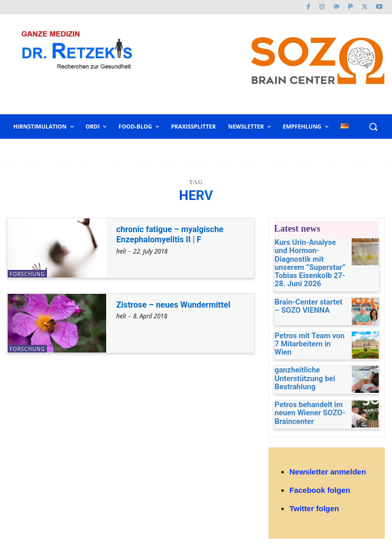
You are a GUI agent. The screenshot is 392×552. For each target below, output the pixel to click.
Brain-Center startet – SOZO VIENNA (305, 291)
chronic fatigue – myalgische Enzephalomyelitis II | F (176, 234)
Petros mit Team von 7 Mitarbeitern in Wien (305, 326)
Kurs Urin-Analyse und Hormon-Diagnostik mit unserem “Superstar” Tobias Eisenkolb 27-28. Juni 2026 (308, 256)
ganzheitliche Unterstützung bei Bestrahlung (299, 365)
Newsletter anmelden (328, 460)
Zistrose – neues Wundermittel (180, 304)
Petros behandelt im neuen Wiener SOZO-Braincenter (303, 400)
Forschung (27, 274)
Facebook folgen (320, 479)
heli (121, 251)
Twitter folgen (314, 497)
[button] (373, 127)
